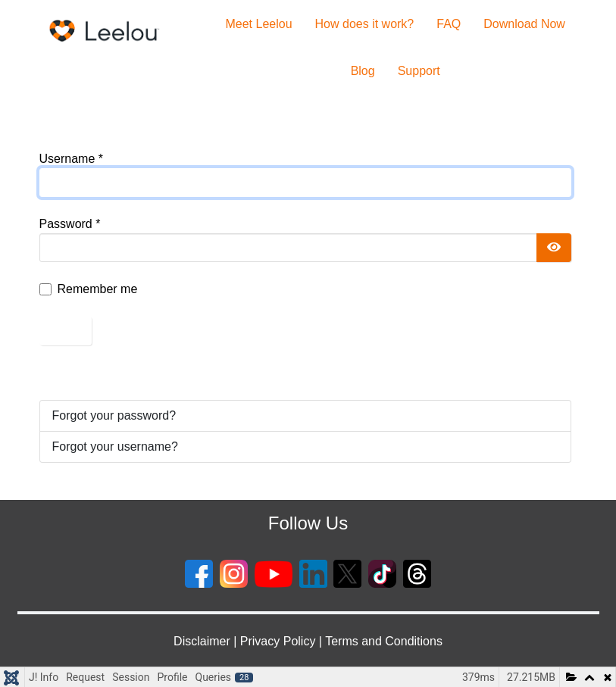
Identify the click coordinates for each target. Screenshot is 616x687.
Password (70, 224)
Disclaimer (202, 641)
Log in (66, 331)
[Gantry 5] (105, 31)
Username (71, 159)
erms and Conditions (387, 641)
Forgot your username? (115, 447)
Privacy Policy (278, 641)
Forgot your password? (114, 415)
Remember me (98, 289)
